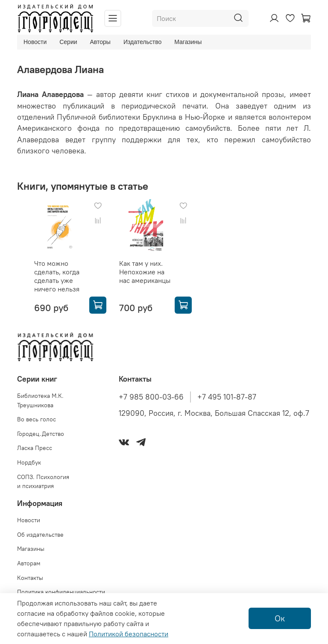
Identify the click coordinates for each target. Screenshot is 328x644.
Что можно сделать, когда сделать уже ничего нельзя (57, 276)
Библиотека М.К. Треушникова (40, 400)
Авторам (29, 563)
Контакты (30, 578)
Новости (35, 42)
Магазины (188, 42)
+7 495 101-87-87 (227, 397)
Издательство (142, 42)
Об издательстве (40, 535)
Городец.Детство (41, 434)
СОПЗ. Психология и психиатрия (43, 482)
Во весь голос (37, 419)
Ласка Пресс (35, 448)
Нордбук (29, 462)
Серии (68, 42)
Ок (280, 618)
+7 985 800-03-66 (151, 397)
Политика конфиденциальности (61, 592)
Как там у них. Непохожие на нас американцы (145, 272)
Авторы (100, 42)
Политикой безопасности (129, 634)
